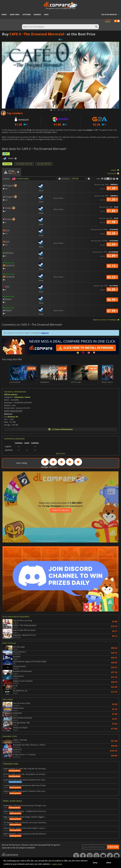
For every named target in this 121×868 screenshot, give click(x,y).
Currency (65, 179)
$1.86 (112, 211)
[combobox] (34, 179)
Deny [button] (95, 863)
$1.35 (112, 199)
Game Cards (15, 15)
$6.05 (112, 289)
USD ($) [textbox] (75, 178)
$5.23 (112, 277)
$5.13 (112, 266)
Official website (11, 394)
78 (5, 256)
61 (5, 211)
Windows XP (13, 417)
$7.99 (112, 311)
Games (4, 15)
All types (7, 164)
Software (27, 15)
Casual (27, 397)
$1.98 (112, 222)
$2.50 (112, 244)
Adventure (19, 397)
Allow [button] (109, 863)
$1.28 (112, 188)
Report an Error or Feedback (106, 320)
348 (5, 189)
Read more (60, 453)
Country (6, 179)
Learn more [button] (57, 864)
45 (5, 290)
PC (6, 154)
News (46, 15)
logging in (45, 333)
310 (5, 233)
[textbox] (21, 179)
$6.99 (112, 300)
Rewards (37, 15)
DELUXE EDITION (44, 164)
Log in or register (109, 15)
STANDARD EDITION (24, 164)
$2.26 (112, 233)
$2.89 (112, 256)
